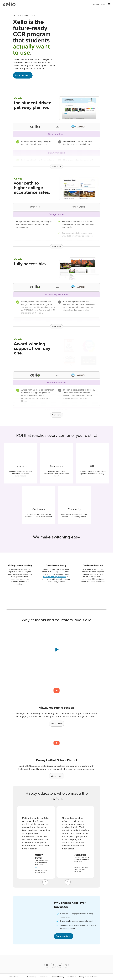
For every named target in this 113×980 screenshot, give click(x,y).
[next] (68, 882)
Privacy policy (31, 977)
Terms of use (44, 977)
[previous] (45, 882)
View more (57, 166)
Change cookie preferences (91, 977)
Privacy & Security (58, 977)
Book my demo (99, 4)
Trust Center (72, 977)
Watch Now (57, 723)
